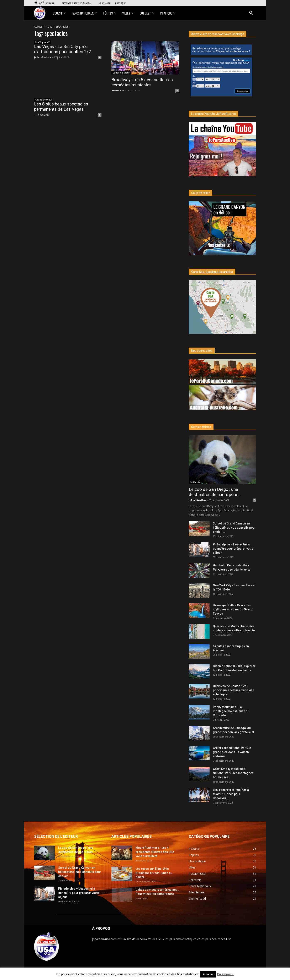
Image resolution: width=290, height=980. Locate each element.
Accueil (38, 27)
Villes (128, 13)
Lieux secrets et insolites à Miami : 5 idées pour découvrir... (231, 794)
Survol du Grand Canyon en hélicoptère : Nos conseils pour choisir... (234, 528)
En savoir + (225, 974)
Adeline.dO (118, 90)
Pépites (110, 13)
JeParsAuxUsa (43, 57)
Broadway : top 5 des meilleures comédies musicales (142, 82)
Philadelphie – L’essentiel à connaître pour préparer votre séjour (233, 549)
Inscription (120, 3)
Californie (195, 482)
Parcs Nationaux (84, 13)
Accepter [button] (208, 974)
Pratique (168, 13)
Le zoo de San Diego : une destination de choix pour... (215, 492)
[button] (251, 13)
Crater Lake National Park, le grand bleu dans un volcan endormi (232, 752)
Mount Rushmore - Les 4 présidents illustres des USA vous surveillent (155, 852)
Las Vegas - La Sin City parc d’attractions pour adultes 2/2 (63, 49)
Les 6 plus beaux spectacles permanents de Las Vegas (61, 107)
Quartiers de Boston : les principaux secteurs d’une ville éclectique (234, 690)
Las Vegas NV (42, 42)
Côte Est (147, 13)
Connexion (105, 3)
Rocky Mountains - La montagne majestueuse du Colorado (231, 711)
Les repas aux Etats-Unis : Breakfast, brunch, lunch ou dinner (154, 873)
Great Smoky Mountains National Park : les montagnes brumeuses (233, 773)
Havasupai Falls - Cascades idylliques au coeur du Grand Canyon (233, 609)
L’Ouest (59, 13)
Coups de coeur (121, 73)
